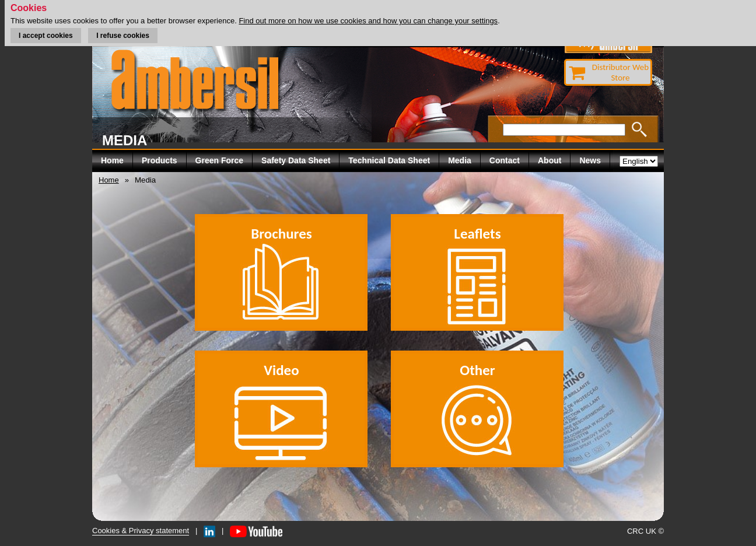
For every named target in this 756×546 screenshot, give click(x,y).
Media (460, 160)
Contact (505, 160)
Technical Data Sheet (389, 160)
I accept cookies (46, 36)
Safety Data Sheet (296, 160)
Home (112, 160)
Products (160, 160)
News (590, 160)
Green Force (219, 160)
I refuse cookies (123, 36)
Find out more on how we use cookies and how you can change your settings (368, 21)
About (549, 160)
